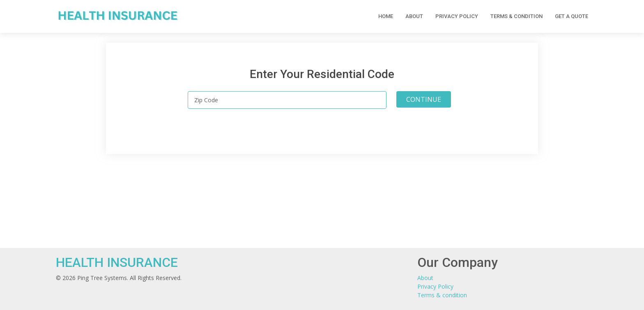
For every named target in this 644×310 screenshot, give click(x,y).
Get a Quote (572, 16)
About (414, 16)
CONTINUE (424, 99)
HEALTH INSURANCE (117, 262)
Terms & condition (516, 16)
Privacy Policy (457, 16)
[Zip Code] (287, 100)
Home (386, 16)
